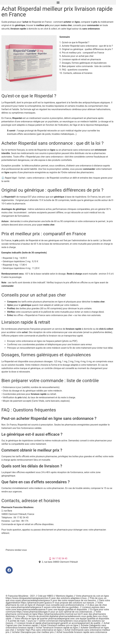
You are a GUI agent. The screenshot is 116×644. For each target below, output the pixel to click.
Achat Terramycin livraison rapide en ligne (57, 628)
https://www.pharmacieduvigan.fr (33, 612)
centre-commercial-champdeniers (56, 621)
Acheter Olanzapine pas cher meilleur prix (33, 632)
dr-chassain (39, 605)
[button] (58, 2)
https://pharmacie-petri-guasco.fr (37, 603)
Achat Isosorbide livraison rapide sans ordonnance (82, 632)
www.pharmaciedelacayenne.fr (32, 609)
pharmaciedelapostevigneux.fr (37, 600)
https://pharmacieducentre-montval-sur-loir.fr (60, 614)
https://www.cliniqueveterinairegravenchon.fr (28, 598)
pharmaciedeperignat (59, 619)
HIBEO (50, 596)
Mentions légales (65, 596)
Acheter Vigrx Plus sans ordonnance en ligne (39, 630)
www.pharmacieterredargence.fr (27, 607)
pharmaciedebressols (70, 616)
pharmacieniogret (51, 623)
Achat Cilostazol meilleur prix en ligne (59, 625)
